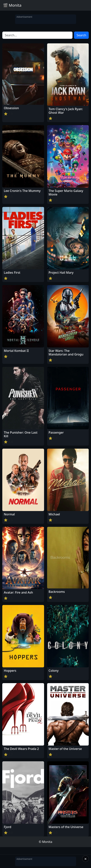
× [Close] (86, 859)
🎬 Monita (12, 5)
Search (81, 35)
